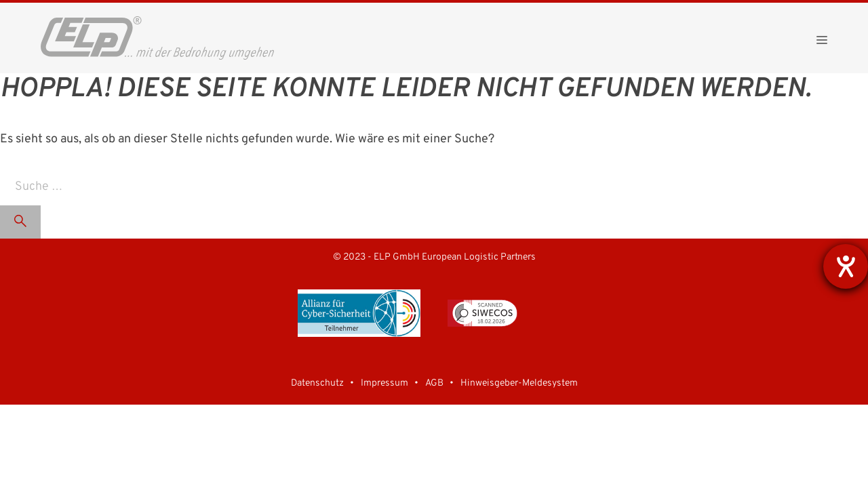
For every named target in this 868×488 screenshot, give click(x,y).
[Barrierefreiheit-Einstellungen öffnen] (846, 266)
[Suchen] (20, 222)
